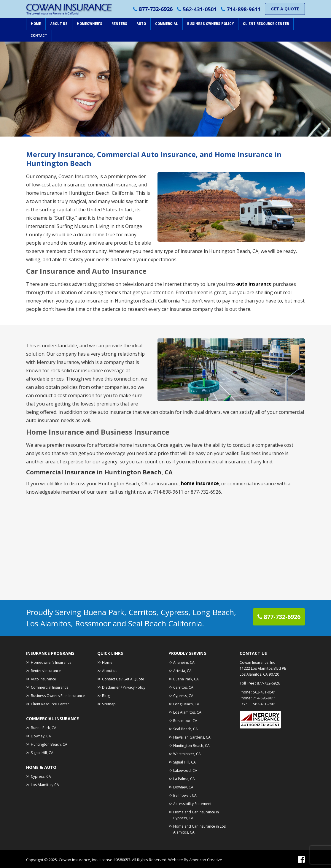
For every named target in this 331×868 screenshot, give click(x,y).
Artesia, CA (182, 671)
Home (107, 662)
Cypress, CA (41, 776)
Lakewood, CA (185, 770)
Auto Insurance (43, 679)
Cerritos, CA (183, 687)
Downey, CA (41, 736)
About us (110, 671)
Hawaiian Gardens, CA (192, 737)
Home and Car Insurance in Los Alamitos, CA (199, 829)
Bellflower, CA (185, 795)
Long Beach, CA (186, 704)
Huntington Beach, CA (49, 744)
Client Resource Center (50, 704)
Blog (106, 696)
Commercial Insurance (50, 687)
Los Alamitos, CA (45, 785)
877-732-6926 (156, 9)
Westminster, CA (187, 754)
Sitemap (109, 704)
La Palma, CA (184, 779)
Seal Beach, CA (186, 729)
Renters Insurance (46, 671)
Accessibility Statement (192, 804)
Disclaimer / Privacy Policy (124, 687)
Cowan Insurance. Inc (257, 662)
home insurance (200, 484)
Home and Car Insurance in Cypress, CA (196, 815)
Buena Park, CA (44, 728)
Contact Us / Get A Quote (123, 679)
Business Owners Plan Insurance (58, 696)
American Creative (206, 860)
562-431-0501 (200, 9)
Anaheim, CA (184, 662)
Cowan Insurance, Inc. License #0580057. (95, 860)
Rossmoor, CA (185, 721)
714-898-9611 (244, 9)
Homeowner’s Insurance (51, 662)
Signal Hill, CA (42, 753)
